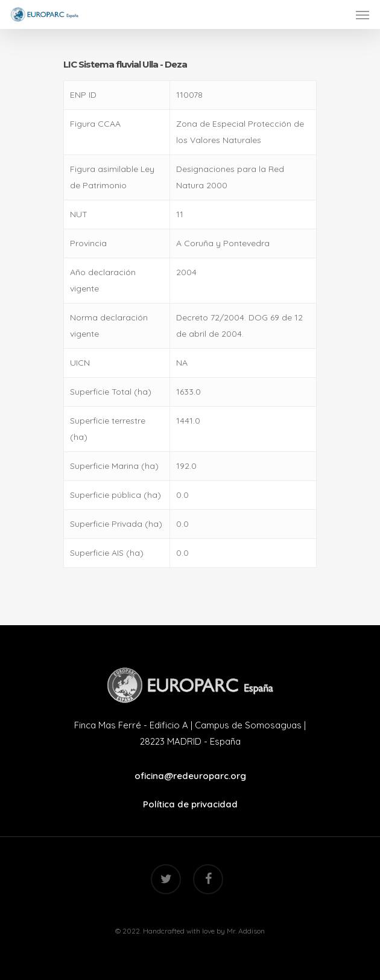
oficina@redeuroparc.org (190, 776)
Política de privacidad (190, 804)
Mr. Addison (246, 931)
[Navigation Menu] (363, 14)
